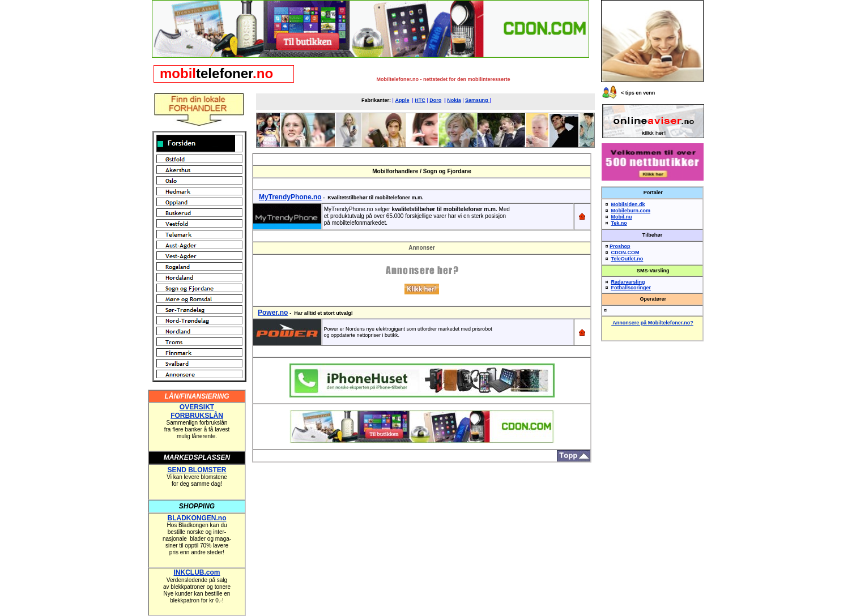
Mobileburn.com (631, 211)
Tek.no (619, 223)
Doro (435, 100)
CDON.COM (625, 253)
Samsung (477, 100)
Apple (402, 100)
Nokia (454, 100)
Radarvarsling (628, 282)
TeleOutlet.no (627, 259)
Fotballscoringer (631, 288)
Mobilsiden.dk (628, 204)
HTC (420, 100)
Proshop (620, 246)
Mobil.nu (622, 217)
